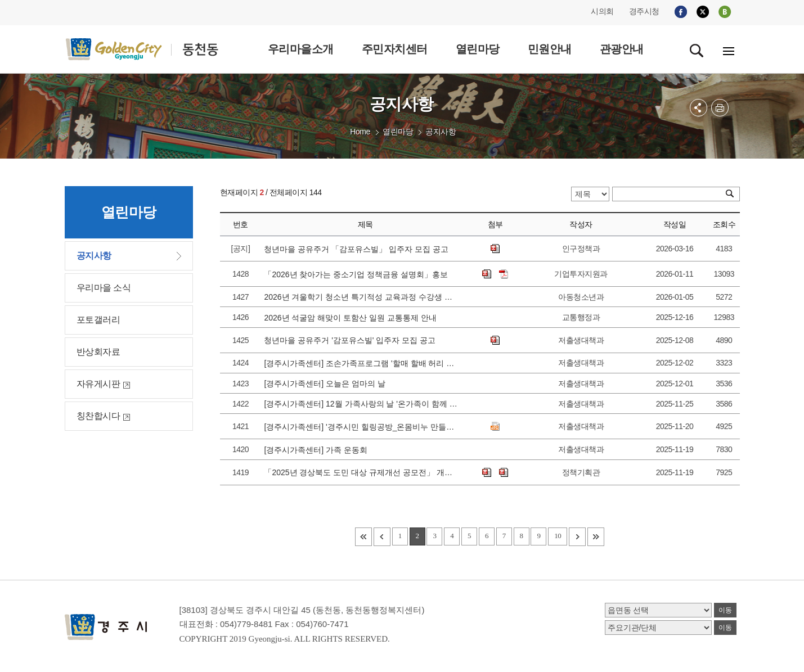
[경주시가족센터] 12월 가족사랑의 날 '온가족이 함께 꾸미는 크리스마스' (361, 404)
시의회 (602, 11)
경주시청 (644, 11)
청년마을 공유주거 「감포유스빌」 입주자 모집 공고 (358, 249)
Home (360, 132)
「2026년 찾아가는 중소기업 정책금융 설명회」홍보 (358, 274)
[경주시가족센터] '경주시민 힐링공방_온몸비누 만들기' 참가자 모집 (361, 427)
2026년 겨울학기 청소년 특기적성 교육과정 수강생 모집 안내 (361, 297)
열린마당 (398, 132)
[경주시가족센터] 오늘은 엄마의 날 (327, 384)
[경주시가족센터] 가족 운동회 (318, 450)
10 (558, 536)
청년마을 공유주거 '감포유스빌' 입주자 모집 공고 (352, 340)
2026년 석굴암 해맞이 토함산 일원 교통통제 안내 (352, 318)
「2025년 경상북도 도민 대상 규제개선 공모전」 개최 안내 (361, 472)
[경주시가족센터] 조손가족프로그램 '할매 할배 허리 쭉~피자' (361, 363)
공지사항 (441, 132)
